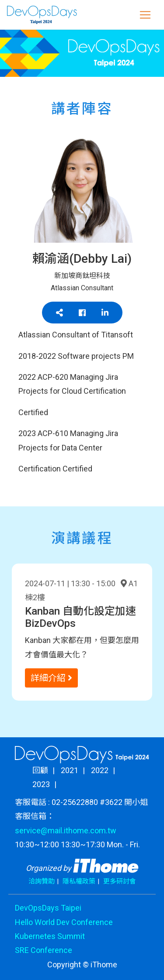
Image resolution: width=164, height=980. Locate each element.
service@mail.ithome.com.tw (66, 830)
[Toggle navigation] (145, 15)
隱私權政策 (79, 881)
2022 (100, 770)
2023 (41, 784)
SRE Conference (44, 950)
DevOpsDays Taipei (48, 908)
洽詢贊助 (42, 881)
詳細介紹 (51, 678)
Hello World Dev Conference (64, 922)
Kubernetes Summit (50, 936)
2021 (70, 770)
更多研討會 (120, 881)
